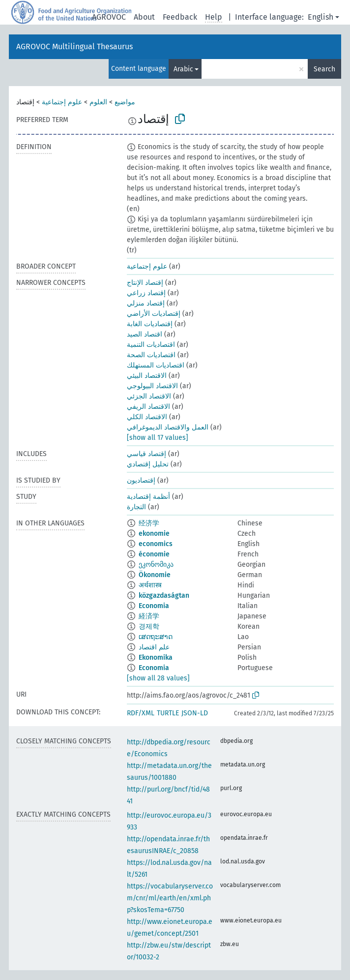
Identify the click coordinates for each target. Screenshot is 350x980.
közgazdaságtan (164, 596)
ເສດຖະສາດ (156, 637)
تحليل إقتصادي (148, 464)
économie (154, 554)
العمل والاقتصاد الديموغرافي (168, 427)
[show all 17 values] (158, 438)
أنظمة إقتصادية (148, 497)
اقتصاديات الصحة (151, 355)
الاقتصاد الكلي (147, 417)
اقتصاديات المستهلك (156, 365)
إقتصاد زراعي (146, 293)
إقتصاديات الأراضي (154, 314)
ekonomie (154, 534)
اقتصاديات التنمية (151, 345)
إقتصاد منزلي (146, 303)
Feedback (180, 17)
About (144, 17)
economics (156, 544)
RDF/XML (141, 713)
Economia (154, 606)
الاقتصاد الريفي (148, 407)
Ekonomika (156, 658)
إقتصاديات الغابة (150, 324)
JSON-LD (195, 713)
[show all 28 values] (158, 678)
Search (324, 69)
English (321, 17)
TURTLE (168, 713)
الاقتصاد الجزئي (149, 396)
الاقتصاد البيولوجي (152, 386)
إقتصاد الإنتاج (145, 283)
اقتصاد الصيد (145, 334)
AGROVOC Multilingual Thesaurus (74, 46)
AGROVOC (109, 17)
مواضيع (125, 102)
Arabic (183, 69)
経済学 (149, 616)
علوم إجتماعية (62, 102)
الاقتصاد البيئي (147, 376)
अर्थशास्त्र (150, 585)
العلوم (98, 102)
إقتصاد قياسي (146, 454)
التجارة (136, 507)
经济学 (149, 523)
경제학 (149, 627)
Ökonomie (155, 575)
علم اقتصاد (154, 647)
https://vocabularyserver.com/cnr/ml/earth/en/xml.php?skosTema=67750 (170, 898)
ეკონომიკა (156, 565)
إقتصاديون (141, 480)
